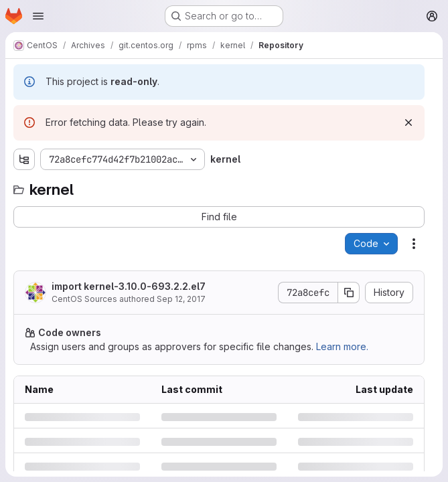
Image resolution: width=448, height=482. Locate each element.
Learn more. (342, 346)
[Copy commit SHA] (349, 293)
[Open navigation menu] (38, 16)
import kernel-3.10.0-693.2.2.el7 (129, 286)
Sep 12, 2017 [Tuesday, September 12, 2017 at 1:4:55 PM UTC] (181, 299)
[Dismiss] (408, 123)
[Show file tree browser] (24, 159)
